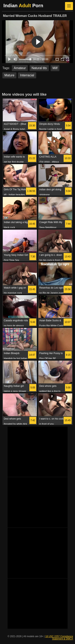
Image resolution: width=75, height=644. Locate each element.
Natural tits (39, 68)
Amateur (20, 68)
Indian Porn (23, 6)
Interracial (27, 75)
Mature (9, 75)
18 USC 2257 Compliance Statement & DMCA (59, 638)
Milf (55, 68)
